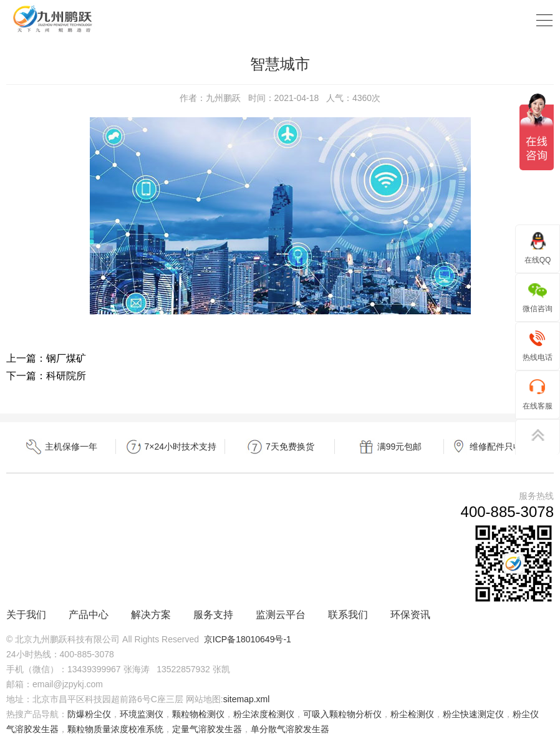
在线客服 (538, 394)
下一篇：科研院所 (46, 376)
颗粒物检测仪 (198, 714)
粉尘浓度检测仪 (264, 714)
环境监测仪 (142, 714)
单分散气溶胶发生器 (290, 729)
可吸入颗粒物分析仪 (342, 714)
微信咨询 (538, 297)
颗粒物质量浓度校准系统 (115, 729)
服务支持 (213, 615)
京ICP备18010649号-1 (248, 639)
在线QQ (538, 248)
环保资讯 (410, 615)
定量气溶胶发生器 (207, 729)
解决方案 (151, 615)
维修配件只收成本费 (499, 447)
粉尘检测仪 (412, 714)
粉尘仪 (526, 714)
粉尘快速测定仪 (473, 714)
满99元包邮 (389, 447)
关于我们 (26, 615)
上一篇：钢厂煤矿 (46, 358)
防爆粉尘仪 (89, 714)
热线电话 (538, 345)
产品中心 (89, 615)
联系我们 (348, 615)
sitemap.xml (247, 699)
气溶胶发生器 (32, 729)
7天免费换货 (280, 447)
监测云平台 (281, 615)
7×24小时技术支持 (171, 447)
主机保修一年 (61, 447)
